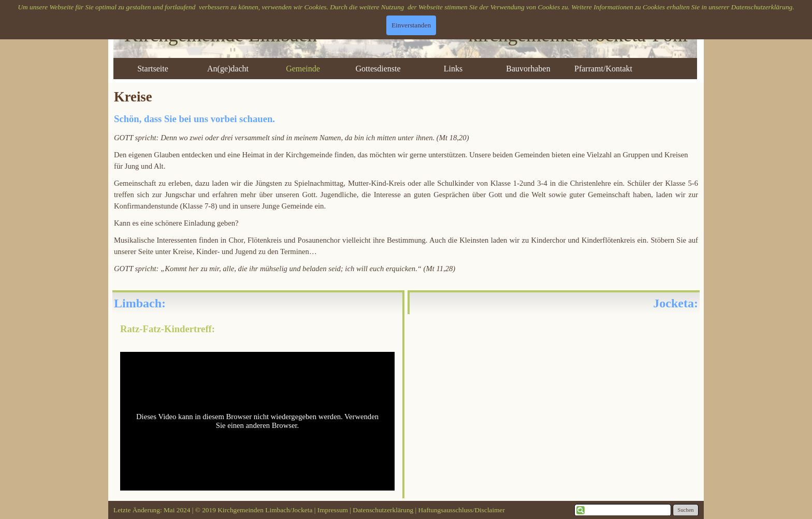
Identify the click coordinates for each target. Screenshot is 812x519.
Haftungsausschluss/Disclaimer (462, 510)
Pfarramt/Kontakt (603, 69)
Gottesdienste (378, 69)
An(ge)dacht (228, 69)
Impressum (334, 510)
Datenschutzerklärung (762, 7)
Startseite (153, 69)
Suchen (685, 510)
